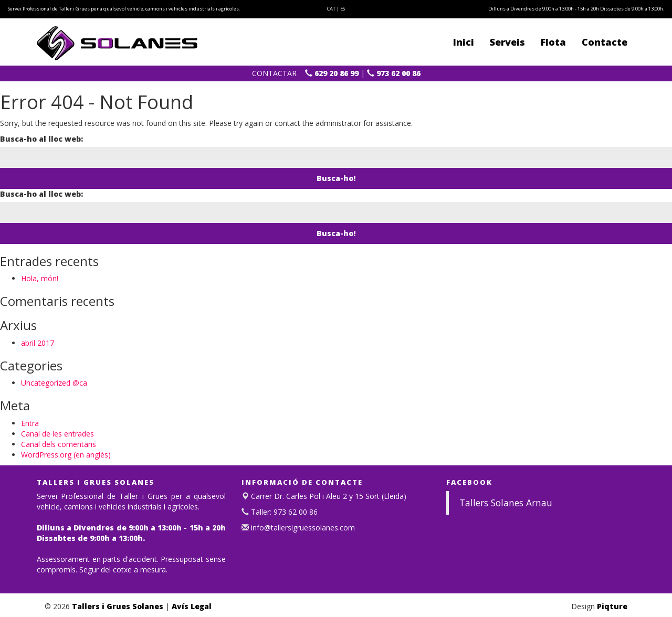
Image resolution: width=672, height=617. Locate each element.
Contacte (605, 42)
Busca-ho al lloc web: (41, 139)
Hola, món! (40, 278)
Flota (553, 42)
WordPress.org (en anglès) (66, 455)
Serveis (507, 42)
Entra (30, 423)
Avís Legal (192, 606)
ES (343, 9)
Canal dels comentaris (59, 444)
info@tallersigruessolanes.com (302, 528)
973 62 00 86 (394, 73)
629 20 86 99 (332, 73)
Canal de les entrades (57, 434)
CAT (331, 9)
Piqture (612, 606)
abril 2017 (38, 343)
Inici (464, 42)
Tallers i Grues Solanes (118, 606)
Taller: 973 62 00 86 (283, 512)
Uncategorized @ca (54, 383)
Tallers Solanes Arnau (506, 503)
